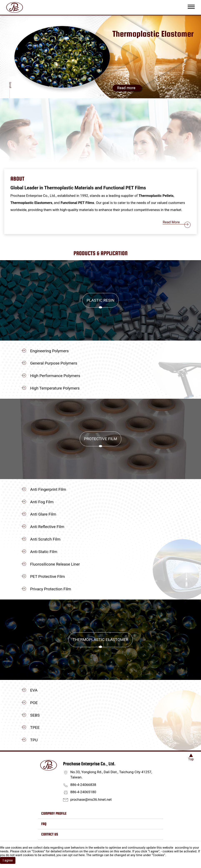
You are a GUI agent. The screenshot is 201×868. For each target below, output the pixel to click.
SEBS (35, 715)
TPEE (35, 727)
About (17, 179)
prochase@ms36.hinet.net (91, 799)
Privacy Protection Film (51, 589)
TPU (34, 740)
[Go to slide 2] (101, 95)
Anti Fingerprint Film (48, 489)
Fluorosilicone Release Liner (55, 564)
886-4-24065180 (83, 792)
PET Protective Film (48, 576)
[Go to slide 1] (98, 95)
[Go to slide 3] (104, 95)
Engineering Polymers (49, 351)
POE (34, 703)
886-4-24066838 (83, 785)
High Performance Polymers (55, 376)
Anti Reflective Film (47, 527)
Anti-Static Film (44, 552)
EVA (34, 690)
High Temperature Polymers (55, 388)
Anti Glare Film (43, 514)
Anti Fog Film (42, 502)
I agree (8, 860)
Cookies (38, 851)
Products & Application (100, 253)
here (82, 855)
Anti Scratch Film (45, 539)
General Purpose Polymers (54, 363)
